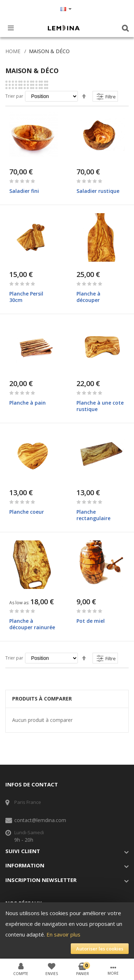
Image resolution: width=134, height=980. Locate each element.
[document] (67, 931)
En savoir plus (63, 934)
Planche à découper (88, 297)
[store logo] (64, 28)
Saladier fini (24, 191)
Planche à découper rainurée (32, 624)
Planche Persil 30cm (26, 297)
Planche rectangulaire (93, 515)
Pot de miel (91, 621)
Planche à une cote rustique (100, 406)
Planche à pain (28, 403)
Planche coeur (27, 512)
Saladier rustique (98, 191)
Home (13, 51)
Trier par (14, 96)
